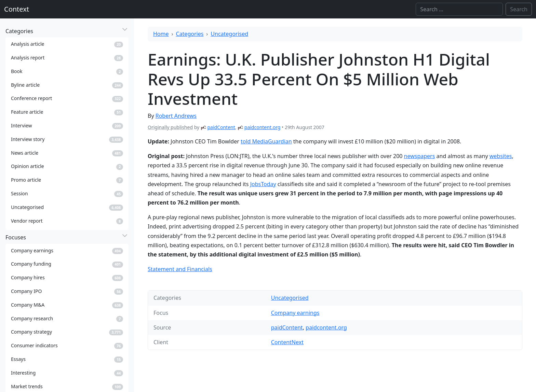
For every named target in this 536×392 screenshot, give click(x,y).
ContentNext (287, 342)
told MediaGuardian (266, 141)
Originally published (170, 127)
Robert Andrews (176, 116)
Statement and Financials (180, 269)
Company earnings (295, 313)
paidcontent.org (263, 127)
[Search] (459, 9)
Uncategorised (229, 34)
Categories (190, 34)
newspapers (420, 156)
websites (501, 156)
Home (161, 34)
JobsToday (263, 184)
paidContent (221, 127)
